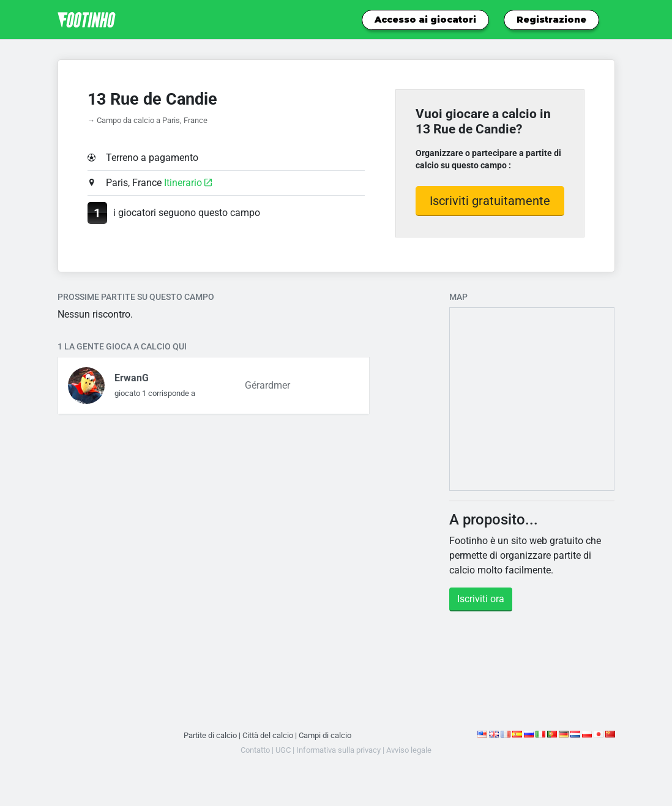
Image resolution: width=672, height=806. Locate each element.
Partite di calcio (210, 735)
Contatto (255, 750)
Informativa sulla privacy (338, 750)
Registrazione (551, 20)
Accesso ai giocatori (425, 20)
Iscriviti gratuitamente (490, 201)
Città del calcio (268, 735)
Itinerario (188, 183)
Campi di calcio (325, 735)
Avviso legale (409, 750)
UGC (283, 750)
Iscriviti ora (481, 599)
